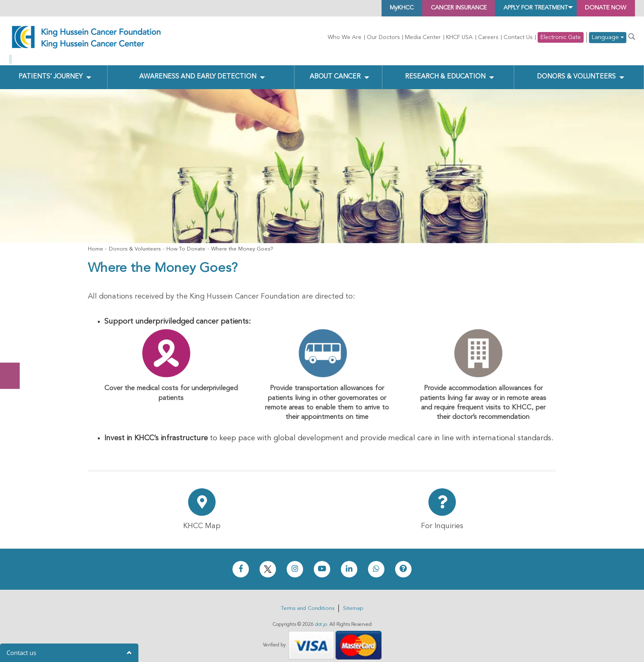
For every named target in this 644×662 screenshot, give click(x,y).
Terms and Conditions (308, 602)
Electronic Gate (561, 37)
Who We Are (345, 37)
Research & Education (444, 70)
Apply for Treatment (521, 8)
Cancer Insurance (431, 8)
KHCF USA (459, 37)
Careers (488, 37)
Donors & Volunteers (576, 70)
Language (608, 38)
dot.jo (321, 618)
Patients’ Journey (51, 70)
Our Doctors (383, 37)
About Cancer (335, 70)
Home (95, 243)
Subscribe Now (14, 345)
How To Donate (186, 243)
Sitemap (353, 602)
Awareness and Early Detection (197, 70)
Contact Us (518, 37)
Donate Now (14, 313)
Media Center (423, 37)
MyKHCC (366, 8)
